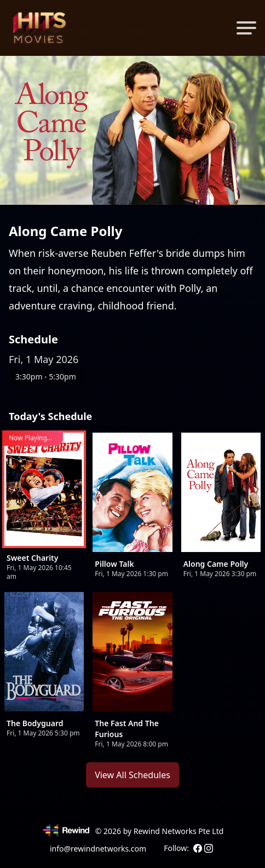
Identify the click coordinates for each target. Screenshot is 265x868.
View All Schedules (132, 775)
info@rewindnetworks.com (98, 849)
